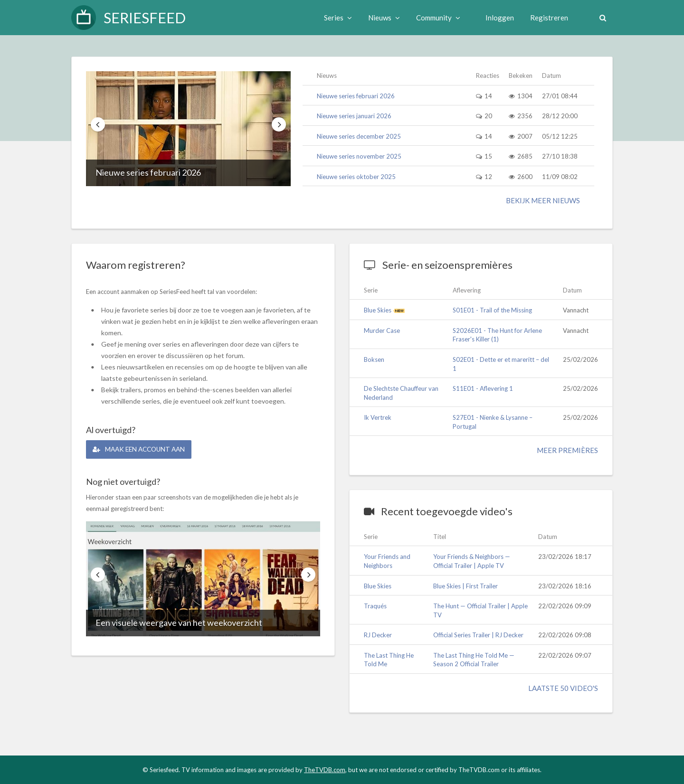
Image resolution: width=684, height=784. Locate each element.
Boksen (374, 359)
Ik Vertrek (378, 417)
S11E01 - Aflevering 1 (483, 388)
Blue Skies (378, 310)
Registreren (548, 18)
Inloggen (498, 18)
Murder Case (382, 331)
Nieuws (383, 18)
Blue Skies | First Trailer (465, 586)
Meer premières (567, 450)
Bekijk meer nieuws (543, 200)
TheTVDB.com (325, 770)
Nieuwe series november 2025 (359, 156)
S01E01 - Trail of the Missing (492, 310)
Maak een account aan (142, 449)
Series (337, 18)
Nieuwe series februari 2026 (148, 172)
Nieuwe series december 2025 (359, 136)
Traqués (375, 606)
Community (437, 18)
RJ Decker (378, 635)
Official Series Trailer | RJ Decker (478, 635)
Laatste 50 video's (563, 688)
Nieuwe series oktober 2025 (356, 177)
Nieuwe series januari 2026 (354, 116)
